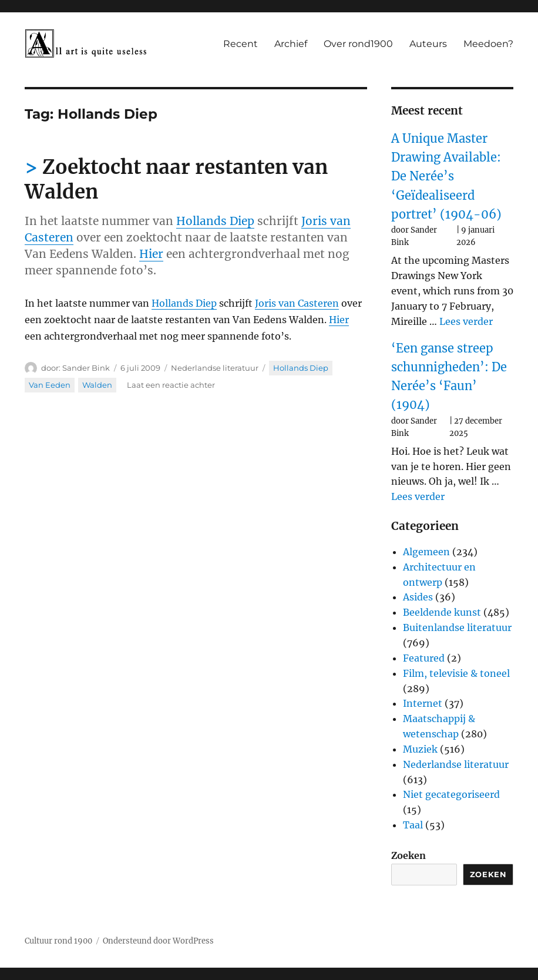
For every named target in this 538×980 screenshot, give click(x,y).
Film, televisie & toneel (456, 673)
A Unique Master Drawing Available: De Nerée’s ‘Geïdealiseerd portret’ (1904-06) (446, 176)
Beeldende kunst (442, 612)
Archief (291, 44)
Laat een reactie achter (171, 385)
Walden (97, 385)
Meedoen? (488, 44)
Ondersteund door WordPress (158, 941)
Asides (418, 597)
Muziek (420, 749)
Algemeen (426, 552)
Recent (241, 44)
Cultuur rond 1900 (58, 941)
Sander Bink (86, 368)
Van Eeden (50, 385)
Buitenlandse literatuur (457, 627)
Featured (424, 658)
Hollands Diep (215, 221)
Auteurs (428, 44)
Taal (413, 825)
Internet (423, 703)
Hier (151, 254)
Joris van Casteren (297, 303)
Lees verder (466, 321)
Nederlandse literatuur (215, 368)
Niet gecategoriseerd (451, 794)
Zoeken (408, 855)
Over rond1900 (358, 44)
